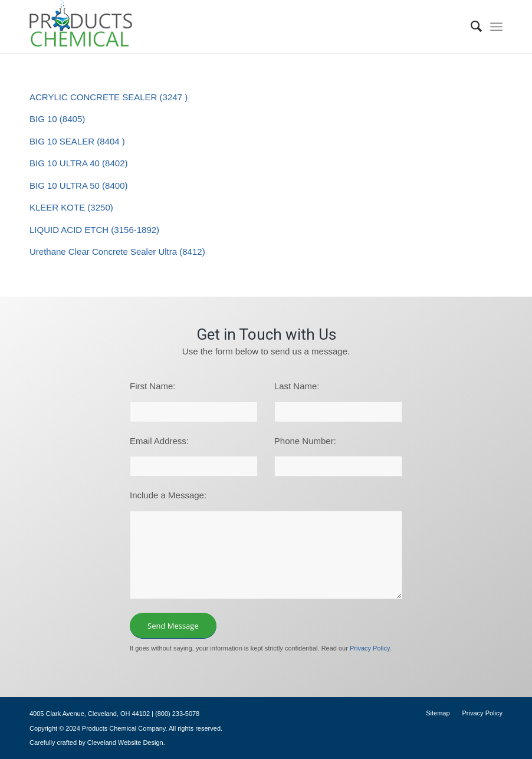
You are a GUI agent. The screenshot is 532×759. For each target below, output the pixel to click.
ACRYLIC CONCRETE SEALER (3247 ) (109, 97)
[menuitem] (471, 27)
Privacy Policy (370, 648)
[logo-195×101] (81, 27)
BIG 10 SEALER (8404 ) (77, 141)
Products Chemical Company (124, 728)
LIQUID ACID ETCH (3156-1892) (94, 230)
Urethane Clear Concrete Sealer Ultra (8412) (117, 252)
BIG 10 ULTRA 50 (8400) (78, 185)
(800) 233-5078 (177, 714)
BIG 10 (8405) (57, 119)
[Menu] (496, 27)
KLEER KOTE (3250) (71, 207)
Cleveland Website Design (125, 742)
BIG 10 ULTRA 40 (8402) (78, 163)
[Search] (471, 27)
